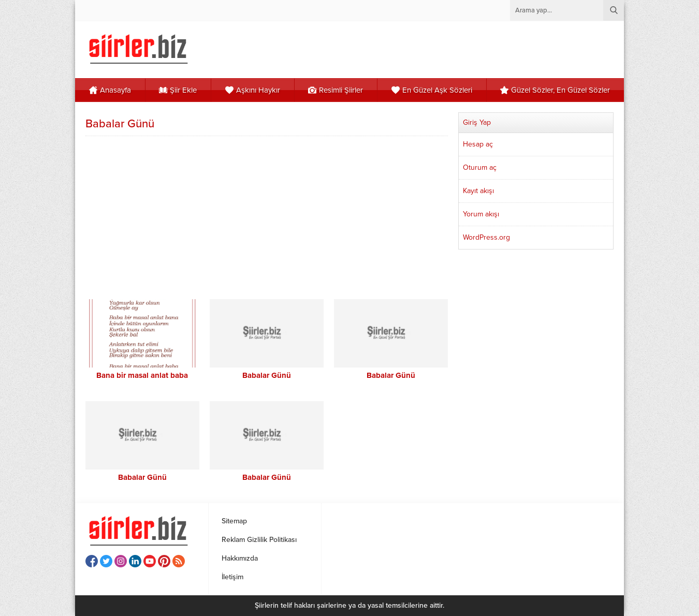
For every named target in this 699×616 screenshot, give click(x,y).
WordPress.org (486, 237)
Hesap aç (478, 144)
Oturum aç (480, 167)
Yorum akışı (481, 214)
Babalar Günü (267, 375)
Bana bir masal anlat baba (142, 375)
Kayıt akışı (478, 191)
